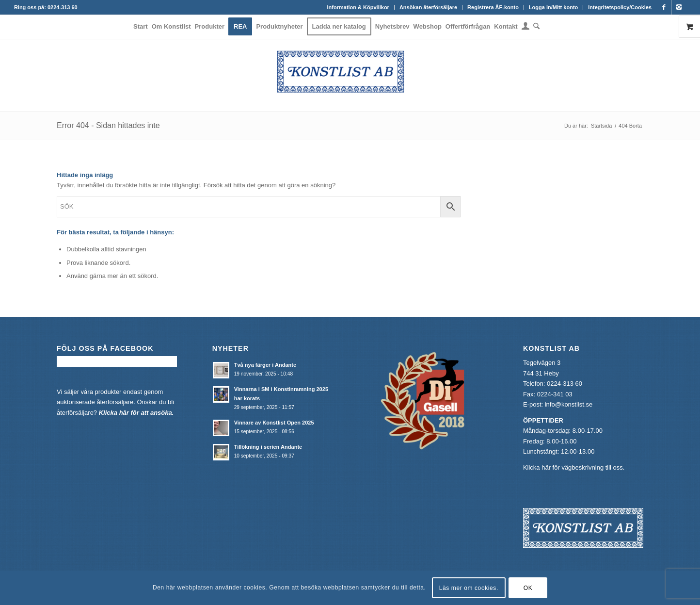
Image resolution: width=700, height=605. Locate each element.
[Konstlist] (350, 75)
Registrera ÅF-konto (493, 7)
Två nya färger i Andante (265, 365)
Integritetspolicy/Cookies (620, 7)
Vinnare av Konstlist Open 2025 (274, 423)
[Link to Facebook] (664, 7)
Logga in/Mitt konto (553, 7)
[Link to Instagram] (679, 7)
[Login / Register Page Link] (525, 28)
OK (528, 588)
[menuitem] (358, 7)
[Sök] (535, 27)
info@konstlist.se (569, 404)
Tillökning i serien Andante (268, 447)
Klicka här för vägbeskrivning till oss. (574, 467)
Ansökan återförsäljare (428, 7)
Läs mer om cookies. (469, 588)
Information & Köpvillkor (358, 7)
